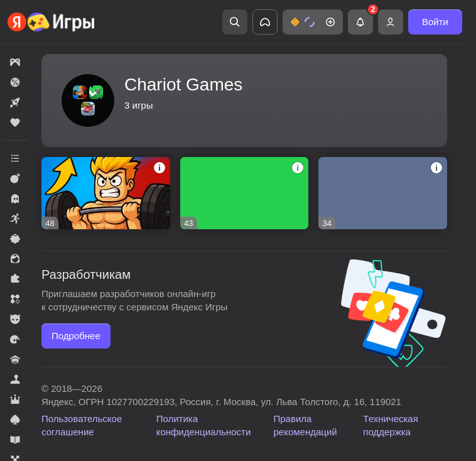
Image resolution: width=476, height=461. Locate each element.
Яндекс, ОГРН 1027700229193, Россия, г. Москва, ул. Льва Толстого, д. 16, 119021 (221, 402)
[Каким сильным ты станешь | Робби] (106, 193)
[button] (313, 22)
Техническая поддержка (391, 425)
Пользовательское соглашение (82, 425)
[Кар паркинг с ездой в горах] (383, 193)
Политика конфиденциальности (204, 425)
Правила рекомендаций (306, 425)
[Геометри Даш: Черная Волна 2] (245, 193)
